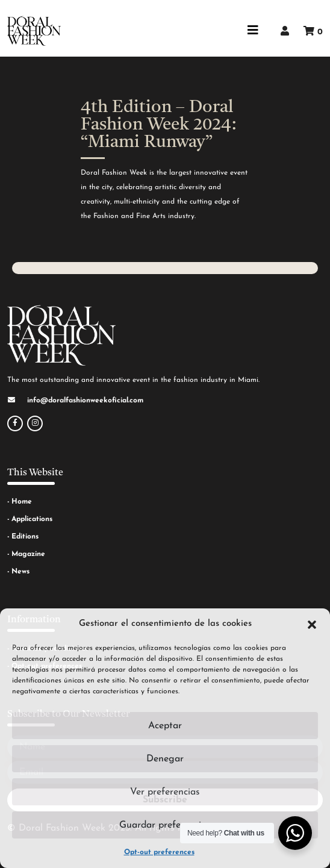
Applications (32, 519)
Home (22, 502)
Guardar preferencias (165, 825)
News (20, 572)
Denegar (165, 759)
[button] (312, 624)
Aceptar (165, 726)
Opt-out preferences (159, 852)
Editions (25, 537)
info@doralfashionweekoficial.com (85, 401)
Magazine (28, 554)
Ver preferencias (165, 792)
